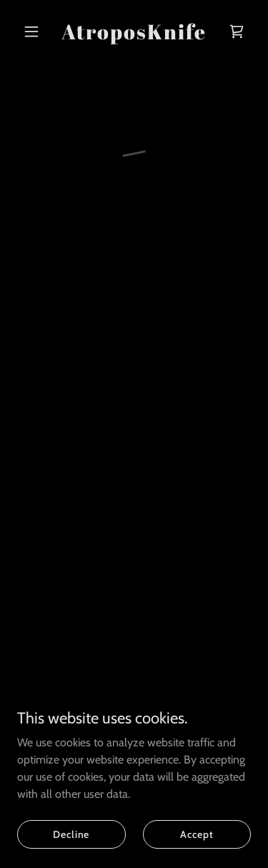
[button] (35, 31)
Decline (71, 834)
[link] (134, 35)
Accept (197, 834)
